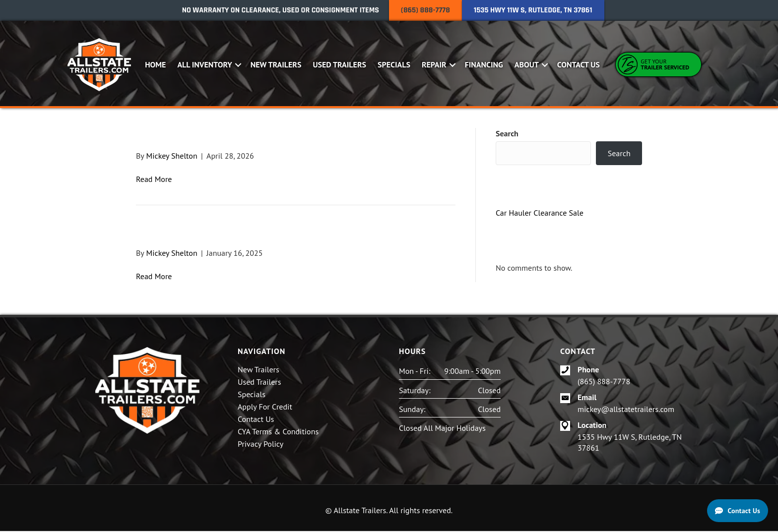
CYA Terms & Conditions (278, 433)
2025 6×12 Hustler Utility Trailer (252, 234)
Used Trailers (340, 65)
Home (156, 65)
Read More (154, 180)
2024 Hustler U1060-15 (213, 138)
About (527, 65)
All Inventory (205, 65)
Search (507, 134)
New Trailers (277, 65)
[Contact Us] (738, 511)
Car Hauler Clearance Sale (540, 214)
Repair (435, 65)
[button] (239, 65)
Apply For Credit (265, 408)
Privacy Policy (260, 445)
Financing (485, 65)
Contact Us (579, 65)
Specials (394, 65)
